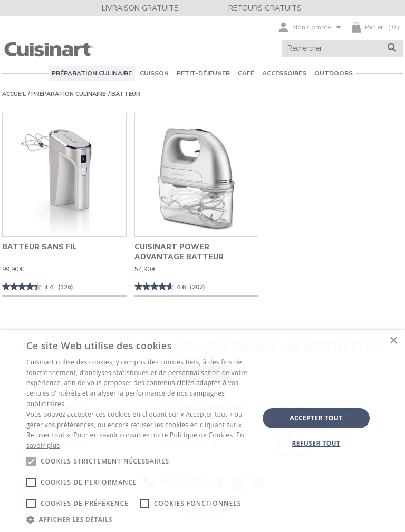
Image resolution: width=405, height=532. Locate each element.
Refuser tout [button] (316, 443)
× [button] (393, 341)
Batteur (126, 94)
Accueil (14, 94)
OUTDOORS (334, 73)
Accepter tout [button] (316, 418)
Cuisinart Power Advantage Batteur (179, 252)
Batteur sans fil (39, 247)
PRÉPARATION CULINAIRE (68, 94)
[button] (139, 519)
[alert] (202, 431)
